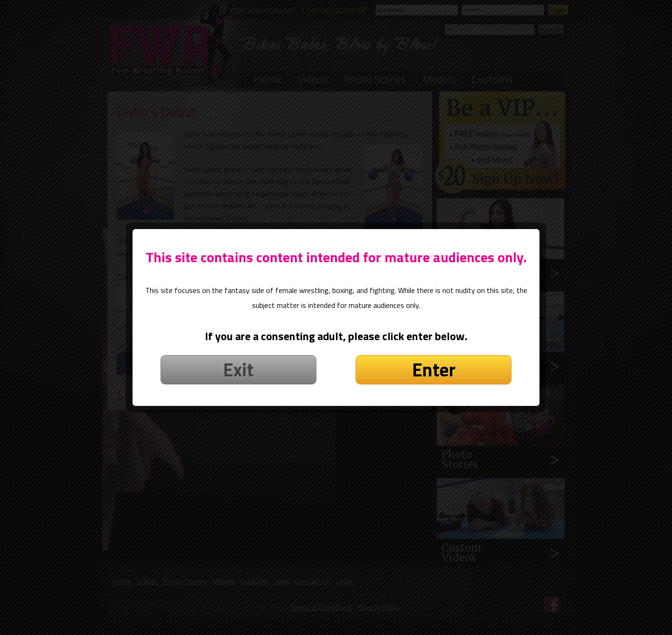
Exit (238, 353)
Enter (434, 353)
